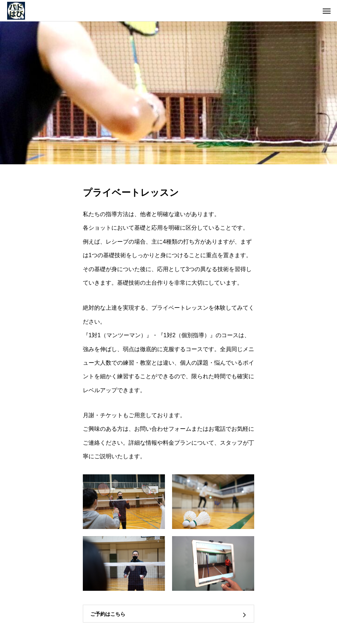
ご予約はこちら (108, 614)
